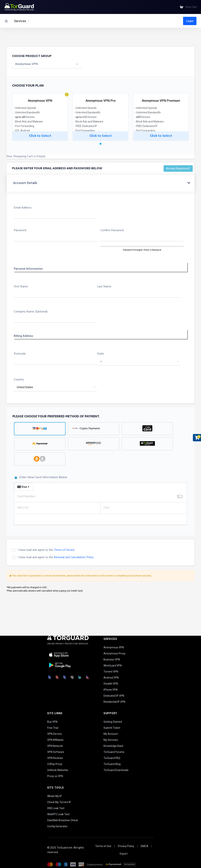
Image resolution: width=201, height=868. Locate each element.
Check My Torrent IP (59, 802)
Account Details (25, 183)
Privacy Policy (126, 846)
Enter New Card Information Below (41, 478)
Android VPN (111, 678)
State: (101, 354)
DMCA (145, 846)
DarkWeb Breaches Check (63, 820)
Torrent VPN (111, 672)
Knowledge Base (113, 746)
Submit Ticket (112, 728)
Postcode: (20, 354)
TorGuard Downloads (116, 770)
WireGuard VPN (113, 666)
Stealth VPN (111, 684)
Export (124, 854)
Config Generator (57, 826)
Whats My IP (55, 796)
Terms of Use (103, 846)
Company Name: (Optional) (31, 312)
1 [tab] (100, 144)
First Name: (21, 287)
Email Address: (23, 208)
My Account (111, 734)
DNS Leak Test (56, 808)
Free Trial (53, 728)
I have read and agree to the (46, 550)
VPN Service (55, 734)
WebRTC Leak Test (58, 814)
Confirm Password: (112, 230)
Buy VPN (52, 722)
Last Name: (104, 287)
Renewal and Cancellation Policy (74, 558)
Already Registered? (178, 169)
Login (190, 21)
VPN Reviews (55, 758)
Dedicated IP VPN (114, 696)
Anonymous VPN (114, 647)
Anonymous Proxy (114, 653)
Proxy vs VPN (55, 776)
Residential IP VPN (114, 702)
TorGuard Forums (114, 752)
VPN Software (56, 752)
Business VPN (112, 659)
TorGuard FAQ (112, 758)
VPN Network (55, 746)
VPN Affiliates (55, 740)
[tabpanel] (40, 117)
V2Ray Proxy (55, 764)
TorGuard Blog (112, 764)
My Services (111, 740)
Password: (20, 230)
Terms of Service (64, 550)
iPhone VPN (111, 690)
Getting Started (113, 722)
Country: (19, 380)
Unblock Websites (58, 770)
